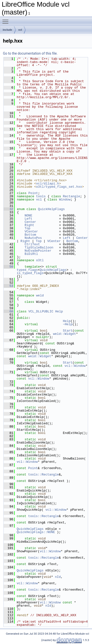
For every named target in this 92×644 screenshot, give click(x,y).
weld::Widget (65, 334)
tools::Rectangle (44, 475)
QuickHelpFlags (51, 209)
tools (41, 196)
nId (58, 577)
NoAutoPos (33, 238)
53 (8, 286)
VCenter (31, 231)
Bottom (30, 235)
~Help (68, 324)
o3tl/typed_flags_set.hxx (59, 187)
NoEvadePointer (38, 251)
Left (28, 219)
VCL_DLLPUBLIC (41, 311)
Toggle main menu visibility (7, 19)
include (7, 30)
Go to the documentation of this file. (30, 53)
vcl (20, 30)
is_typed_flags (30, 273)
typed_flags (27, 270)
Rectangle (71, 196)
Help (59, 311)
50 (8, 267)
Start (68, 331)
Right (29, 225)
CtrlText (32, 244)
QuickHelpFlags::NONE (36, 532)
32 (8, 209)
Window (65, 199)
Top (27, 228)
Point (33, 193)
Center (30, 222)
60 (8, 311)
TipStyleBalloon (39, 247)
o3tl (40, 260)
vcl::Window (75, 366)
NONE (28, 215)
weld (40, 295)
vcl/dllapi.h (48, 184)
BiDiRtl (31, 254)
